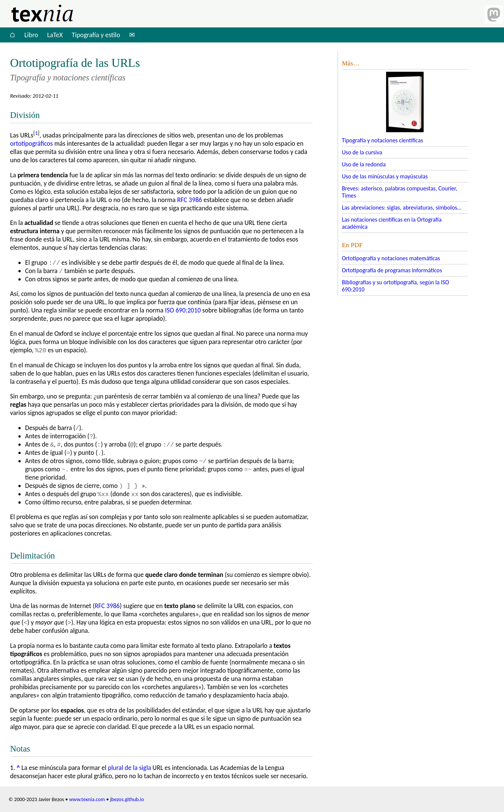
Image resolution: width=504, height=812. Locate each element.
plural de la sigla (129, 768)
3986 (189, 200)
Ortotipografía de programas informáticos (392, 270)
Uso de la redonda (364, 164)
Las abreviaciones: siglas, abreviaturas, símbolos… (401, 208)
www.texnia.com (87, 799)
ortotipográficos (32, 143)
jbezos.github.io (127, 799)
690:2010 (183, 310)
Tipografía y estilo (96, 35)
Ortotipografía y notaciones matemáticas (391, 258)
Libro (31, 35)
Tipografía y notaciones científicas (382, 140)
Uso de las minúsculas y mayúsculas (385, 176)
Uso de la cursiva (362, 152)
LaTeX (55, 35)
